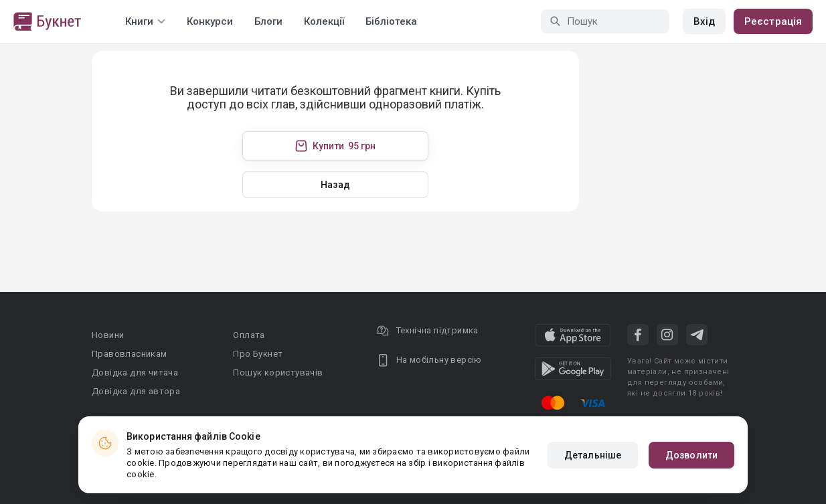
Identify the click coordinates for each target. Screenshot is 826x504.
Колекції (324, 21)
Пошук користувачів (278, 372)
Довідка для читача (135, 372)
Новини (108, 335)
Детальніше (593, 455)
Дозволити (691, 455)
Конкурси (210, 21)
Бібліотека (391, 21)
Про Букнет (258, 354)
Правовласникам (130, 354)
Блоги (268, 21)
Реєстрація (773, 21)
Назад (335, 185)
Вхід (704, 21)
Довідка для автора (136, 391)
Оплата (249, 335)
